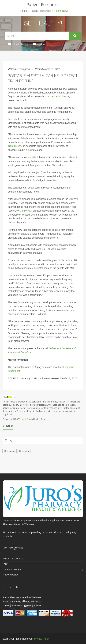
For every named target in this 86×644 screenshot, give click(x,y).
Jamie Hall (26, 211)
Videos (40, 44)
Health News (18, 44)
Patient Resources (41, 11)
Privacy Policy (11, 575)
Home (24, 11)
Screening (10, 451)
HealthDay (26, 419)
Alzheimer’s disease (58, 96)
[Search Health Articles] (37, 36)
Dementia (24, 451)
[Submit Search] (75, 36)
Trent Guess (15, 146)
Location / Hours (12, 569)
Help (5, 564)
